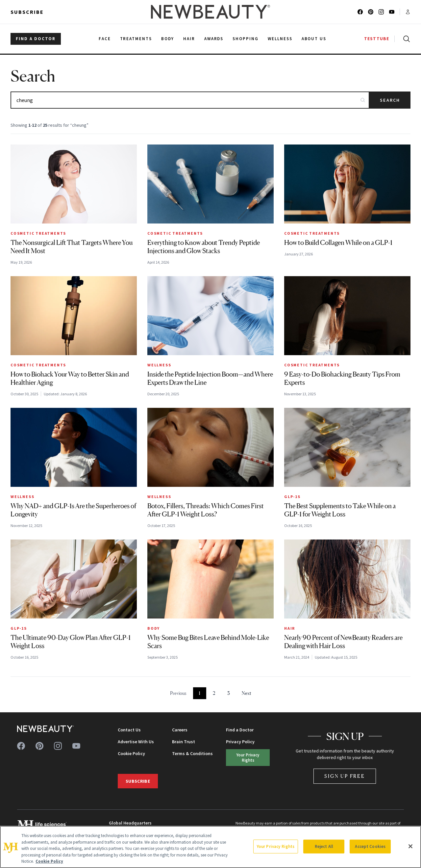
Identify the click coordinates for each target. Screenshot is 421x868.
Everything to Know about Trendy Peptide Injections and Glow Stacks (204, 247)
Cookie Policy (131, 753)
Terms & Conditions (192, 753)
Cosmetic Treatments (38, 233)
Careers (180, 730)
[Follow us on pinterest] (371, 12)
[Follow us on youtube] (392, 12)
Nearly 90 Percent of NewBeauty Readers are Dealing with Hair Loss (343, 642)
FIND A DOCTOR (36, 39)
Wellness (159, 365)
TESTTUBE (377, 39)
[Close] (410, 846)
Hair (290, 628)
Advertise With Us (136, 742)
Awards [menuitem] (214, 39)
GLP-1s (292, 497)
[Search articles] (190, 100)
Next (247, 693)
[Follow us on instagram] (381, 12)
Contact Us (129, 730)
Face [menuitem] (105, 39)
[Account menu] (408, 12)
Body (154, 628)
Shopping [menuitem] (246, 39)
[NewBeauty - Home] (210, 12)
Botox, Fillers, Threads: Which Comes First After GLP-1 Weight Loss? (206, 510)
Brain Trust (184, 742)
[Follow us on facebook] (360, 12)
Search (390, 100)
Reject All (324, 846)
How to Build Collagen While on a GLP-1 (338, 243)
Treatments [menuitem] (136, 39)
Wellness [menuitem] (280, 39)
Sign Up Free (345, 776)
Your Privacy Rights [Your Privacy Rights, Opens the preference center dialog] (276, 846)
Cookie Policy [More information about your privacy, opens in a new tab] (49, 861)
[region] (210, 847)
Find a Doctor (240, 730)
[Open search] (405, 39)
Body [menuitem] (168, 39)
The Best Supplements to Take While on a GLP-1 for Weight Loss (340, 510)
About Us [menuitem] (314, 39)
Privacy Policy (240, 742)
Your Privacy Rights (248, 757)
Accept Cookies (370, 846)
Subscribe (27, 12)
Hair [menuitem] (189, 39)
